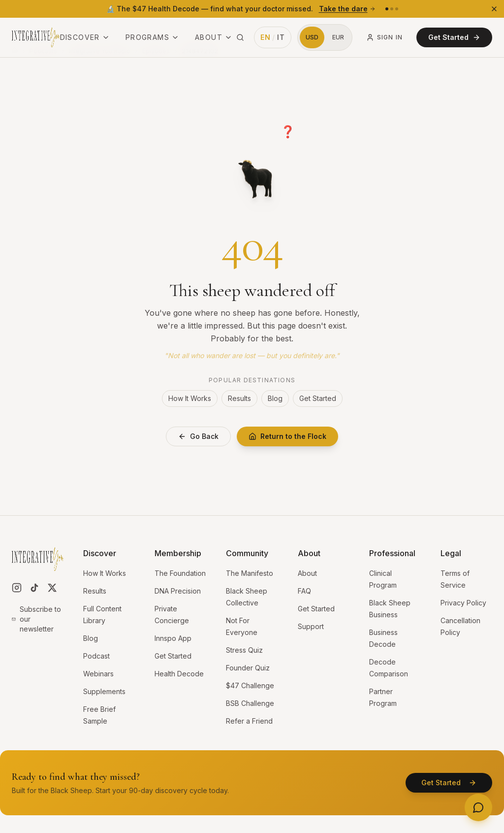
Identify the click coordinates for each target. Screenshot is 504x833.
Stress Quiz (244, 650)
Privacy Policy (463, 603)
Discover (85, 37)
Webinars (98, 674)
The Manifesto (250, 573)
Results (239, 398)
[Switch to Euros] (338, 37)
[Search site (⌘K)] (240, 37)
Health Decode (179, 674)
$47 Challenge (250, 685)
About (214, 37)
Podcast (96, 656)
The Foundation (180, 573)
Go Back (198, 436)
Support (311, 626)
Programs (152, 37)
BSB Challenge (250, 703)
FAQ (304, 591)
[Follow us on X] (52, 588)
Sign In (384, 37)
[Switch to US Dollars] (312, 37)
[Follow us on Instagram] (17, 588)
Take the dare (347, 9)
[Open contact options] (478, 807)
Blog (275, 398)
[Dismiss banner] (494, 9)
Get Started (454, 37)
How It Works (190, 398)
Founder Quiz (248, 668)
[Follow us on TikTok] (34, 588)
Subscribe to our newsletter (36, 619)
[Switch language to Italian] (273, 37)
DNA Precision (178, 591)
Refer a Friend (249, 721)
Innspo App (173, 638)
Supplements (104, 691)
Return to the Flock (287, 436)
